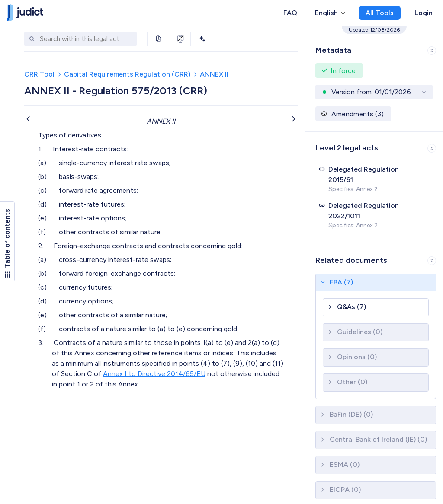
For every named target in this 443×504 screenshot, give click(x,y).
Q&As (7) (352, 307)
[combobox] (86, 39)
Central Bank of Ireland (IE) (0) (378, 439)
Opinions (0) (357, 357)
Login (424, 13)
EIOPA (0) (345, 490)
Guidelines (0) (360, 332)
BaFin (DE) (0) (351, 414)
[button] (374, 49)
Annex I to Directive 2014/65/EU (154, 374)
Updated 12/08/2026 (374, 30)
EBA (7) (341, 282)
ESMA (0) (345, 464)
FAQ (290, 13)
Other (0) (352, 382)
